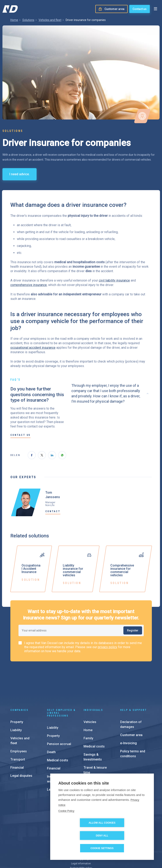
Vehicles (90, 691)
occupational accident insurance (33, 348)
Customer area (131, 704)
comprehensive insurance (29, 285)
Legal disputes (21, 745)
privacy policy (108, 647)
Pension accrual (59, 713)
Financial (17, 737)
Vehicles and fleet (50, 20)
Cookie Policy (66, 824)
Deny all (126, 836)
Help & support (134, 679)
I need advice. (20, 174)
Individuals (93, 679)
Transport (18, 728)
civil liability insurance (114, 280)
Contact (53, 511)
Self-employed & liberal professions (61, 682)
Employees (19, 720)
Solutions (28, 20)
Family (88, 707)
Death (51, 721)
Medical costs (58, 729)
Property (17, 691)
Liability (16, 699)
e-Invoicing (128, 712)
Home (14, 20)
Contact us (140, 9)
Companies (19, 679)
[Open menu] (155, 9)
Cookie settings (102, 848)
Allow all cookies (79, 836)
